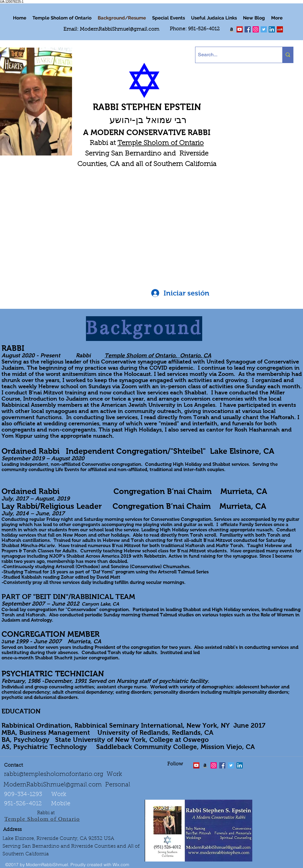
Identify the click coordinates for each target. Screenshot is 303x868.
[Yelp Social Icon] (280, 29)
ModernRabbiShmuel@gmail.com (119, 29)
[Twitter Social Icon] (264, 29)
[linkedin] (256, 29)
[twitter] (240, 29)
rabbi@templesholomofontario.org (54, 774)
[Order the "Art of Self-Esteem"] (205, 765)
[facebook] (248, 29)
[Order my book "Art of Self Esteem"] (232, 29)
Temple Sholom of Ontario (161, 143)
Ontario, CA (196, 355)
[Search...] (234, 55)
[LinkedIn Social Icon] (272, 29)
